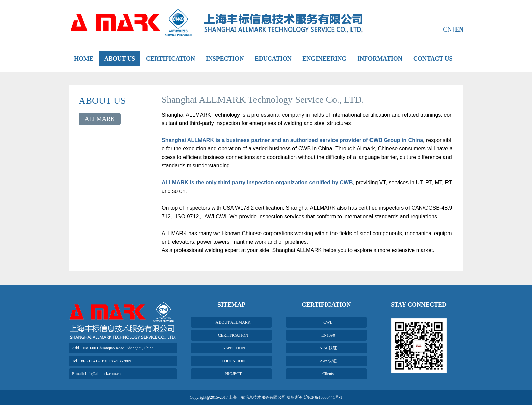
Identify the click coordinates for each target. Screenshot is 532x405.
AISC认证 (328, 348)
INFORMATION (380, 59)
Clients (328, 374)
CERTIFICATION (170, 59)
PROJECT (233, 374)
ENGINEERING (324, 59)
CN (447, 29)
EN (459, 29)
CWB (328, 322)
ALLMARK (100, 119)
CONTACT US (433, 59)
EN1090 (328, 335)
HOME (84, 59)
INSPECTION (225, 59)
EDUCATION (273, 59)
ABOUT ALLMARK (233, 322)
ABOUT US (120, 59)
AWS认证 (328, 361)
